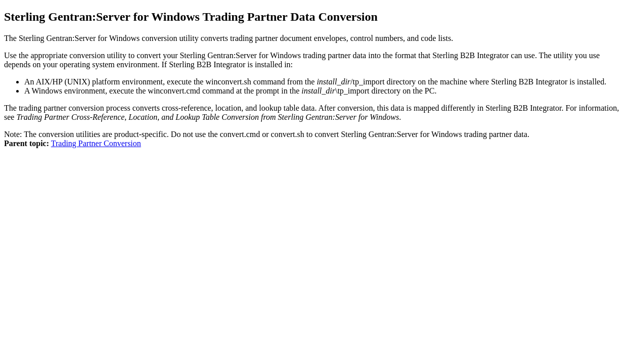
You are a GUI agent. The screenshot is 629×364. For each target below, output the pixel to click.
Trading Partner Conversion (96, 143)
